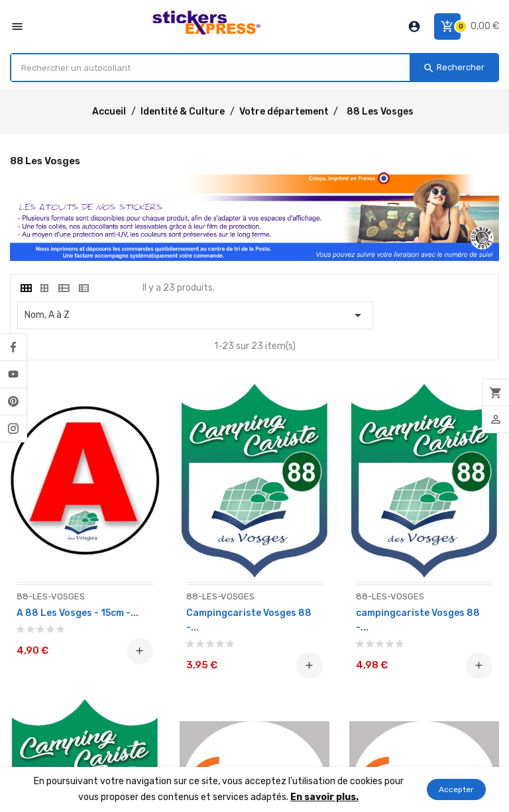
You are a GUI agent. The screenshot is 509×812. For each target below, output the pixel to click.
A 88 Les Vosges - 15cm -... (78, 613)
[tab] (25, 288)
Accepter (456, 789)
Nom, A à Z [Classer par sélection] (195, 315)
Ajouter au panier (140, 651)
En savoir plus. (324, 797)
